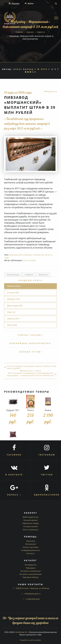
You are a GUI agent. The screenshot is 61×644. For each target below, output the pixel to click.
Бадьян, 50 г (13, 410)
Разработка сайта (31, 640)
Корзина (14, 3)
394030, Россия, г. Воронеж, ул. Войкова (32, 588)
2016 (42, 69)
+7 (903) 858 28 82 (32, 599)
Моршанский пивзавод (20, 255)
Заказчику (31, 541)
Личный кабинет (31, 520)
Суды (7, 258)
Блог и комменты (31, 530)
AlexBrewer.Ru (21, 632)
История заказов (31, 526)
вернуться (51, 91)
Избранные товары (31, 523)
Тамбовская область (43, 255)
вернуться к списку (31, 371)
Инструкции (31, 544)
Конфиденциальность (31, 550)
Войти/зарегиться (31, 517)
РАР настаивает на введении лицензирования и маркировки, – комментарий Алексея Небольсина (32, 374)
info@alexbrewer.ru (33, 594)
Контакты (31, 553)
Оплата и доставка (31, 547)
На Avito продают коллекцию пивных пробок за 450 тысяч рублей (30, 367)
